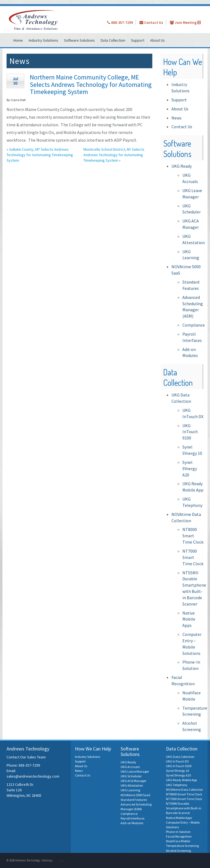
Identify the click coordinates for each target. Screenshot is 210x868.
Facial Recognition (179, 836)
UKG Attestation (132, 785)
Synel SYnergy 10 (177, 771)
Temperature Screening (182, 846)
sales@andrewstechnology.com (33, 776)
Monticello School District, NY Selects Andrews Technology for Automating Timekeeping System (114, 155)
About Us (157, 40)
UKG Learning (130, 790)
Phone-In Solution (178, 832)
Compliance (194, 325)
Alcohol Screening (178, 851)
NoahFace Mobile (178, 841)
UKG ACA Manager (133, 781)
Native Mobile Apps (189, 619)
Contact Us (151, 22)
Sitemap (47, 860)
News (177, 118)
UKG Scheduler (131, 776)
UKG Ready (182, 166)
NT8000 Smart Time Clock (193, 536)
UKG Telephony (177, 785)
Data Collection (113, 40)
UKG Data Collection (180, 757)
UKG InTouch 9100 (190, 432)
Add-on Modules (132, 823)
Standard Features (134, 800)
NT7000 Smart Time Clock (193, 557)
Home (18, 40)
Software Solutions (79, 40)
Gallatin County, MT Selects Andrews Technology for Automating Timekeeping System (40, 155)
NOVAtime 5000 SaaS (135, 795)
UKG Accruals (130, 767)
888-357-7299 (120, 22)
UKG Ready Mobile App (181, 780)
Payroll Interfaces (132, 818)
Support (138, 40)
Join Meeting (185, 22)
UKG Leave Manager (135, 771)
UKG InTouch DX (177, 761)
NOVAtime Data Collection (184, 790)
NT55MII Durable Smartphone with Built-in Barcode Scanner (184, 808)
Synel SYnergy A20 (190, 469)
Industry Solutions (43, 40)
